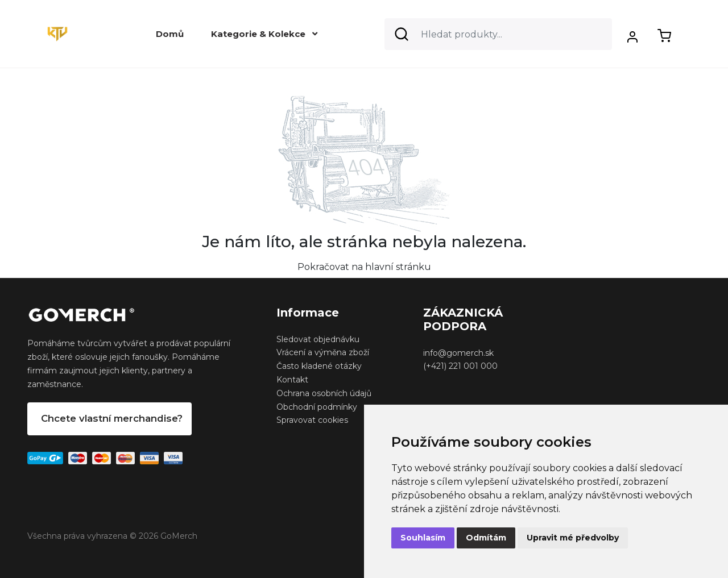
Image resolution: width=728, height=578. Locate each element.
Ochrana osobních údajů (324, 393)
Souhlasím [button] (423, 538)
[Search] (498, 34)
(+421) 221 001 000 (460, 366)
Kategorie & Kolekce (264, 34)
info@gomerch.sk (458, 353)
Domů (170, 34)
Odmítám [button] (486, 538)
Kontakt (292, 380)
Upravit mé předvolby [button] (573, 538)
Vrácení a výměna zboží (323, 352)
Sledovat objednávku (318, 339)
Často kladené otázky (319, 366)
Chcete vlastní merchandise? (112, 418)
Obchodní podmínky (317, 407)
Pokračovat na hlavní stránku (364, 267)
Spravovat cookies (312, 420)
